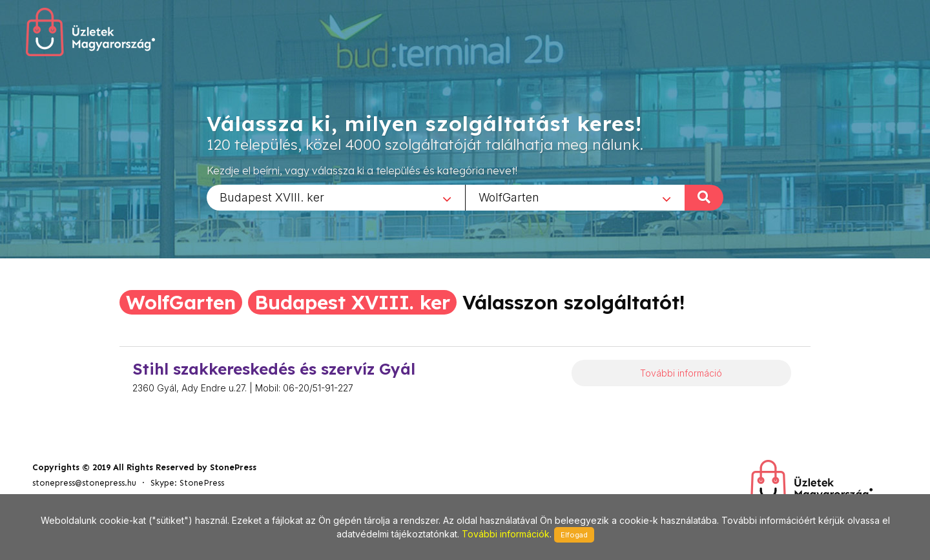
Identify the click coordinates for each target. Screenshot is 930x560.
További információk (506, 534)
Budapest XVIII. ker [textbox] (272, 197)
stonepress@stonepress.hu (84, 483)
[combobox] (336, 197)
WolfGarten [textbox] (509, 197)
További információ (681, 373)
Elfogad (574, 535)
